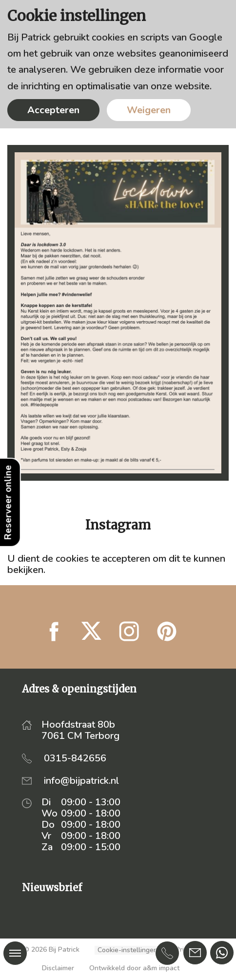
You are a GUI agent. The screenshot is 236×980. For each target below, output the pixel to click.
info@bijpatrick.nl (81, 781)
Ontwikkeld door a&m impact (134, 968)
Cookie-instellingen (128, 950)
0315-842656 (75, 758)
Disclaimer (58, 968)
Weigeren (149, 110)
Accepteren (53, 110)
